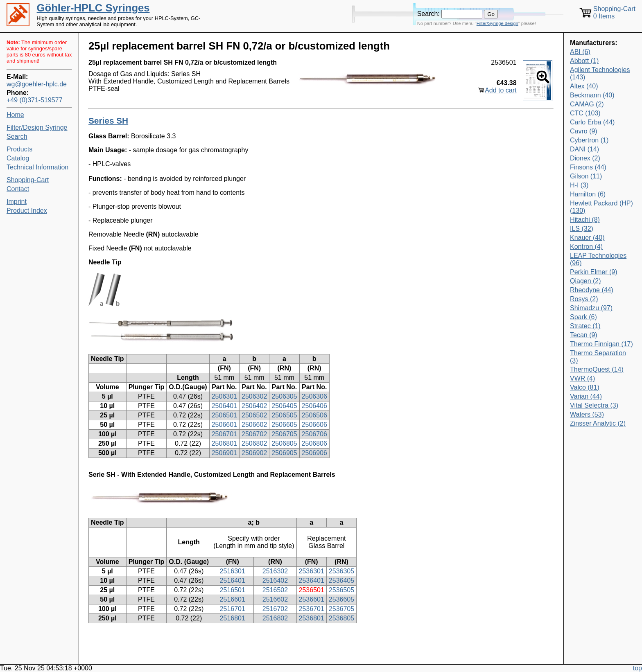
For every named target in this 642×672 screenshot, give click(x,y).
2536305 (341, 571)
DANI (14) (584, 149)
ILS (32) (582, 229)
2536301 (312, 571)
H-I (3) (579, 185)
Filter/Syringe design (497, 23)
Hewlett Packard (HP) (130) (601, 207)
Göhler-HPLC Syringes (93, 8)
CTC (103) (585, 113)
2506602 (254, 425)
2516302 (275, 571)
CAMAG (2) (587, 104)
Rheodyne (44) (592, 290)
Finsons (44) (588, 167)
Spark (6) (583, 317)
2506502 (254, 415)
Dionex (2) (585, 158)
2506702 (254, 434)
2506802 (254, 443)
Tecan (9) (584, 335)
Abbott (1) (584, 61)
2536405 (341, 581)
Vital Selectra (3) (594, 405)
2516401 (233, 581)
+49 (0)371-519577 (35, 100)
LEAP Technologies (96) (598, 259)
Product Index (27, 211)
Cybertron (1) (589, 140)
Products (19, 149)
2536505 (341, 590)
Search (17, 136)
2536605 (341, 599)
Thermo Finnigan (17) (601, 344)
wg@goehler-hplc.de (37, 84)
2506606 (314, 425)
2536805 (341, 618)
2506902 (254, 453)
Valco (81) (585, 387)
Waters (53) (587, 414)
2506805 (284, 443)
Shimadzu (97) (591, 308)
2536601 (312, 599)
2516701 (233, 609)
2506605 (284, 425)
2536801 (312, 618)
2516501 (233, 590)
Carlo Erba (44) (592, 122)
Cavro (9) (584, 131)
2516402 (275, 581)
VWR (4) (582, 378)
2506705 (284, 434)
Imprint (17, 202)
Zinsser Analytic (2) (598, 423)
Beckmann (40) (592, 95)
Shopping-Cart (28, 180)
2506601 (224, 425)
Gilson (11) (586, 176)
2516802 (275, 618)
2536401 (312, 581)
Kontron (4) (586, 247)
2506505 (284, 415)
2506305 (284, 396)
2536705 (341, 609)
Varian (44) (586, 396)
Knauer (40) (587, 238)
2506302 (254, 396)
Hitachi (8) (585, 220)
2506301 (224, 396)
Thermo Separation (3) (598, 357)
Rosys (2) (584, 299)
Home (15, 115)
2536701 (312, 609)
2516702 (275, 609)
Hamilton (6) (588, 194)
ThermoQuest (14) (597, 369)
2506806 (314, 443)
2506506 (314, 415)
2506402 (254, 406)
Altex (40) (584, 86)
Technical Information (37, 167)
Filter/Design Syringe (37, 127)
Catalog (18, 158)
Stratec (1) (585, 326)
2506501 (224, 415)
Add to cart (501, 90)
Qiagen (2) (585, 281)
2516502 (275, 590)
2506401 (224, 406)
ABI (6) (580, 52)
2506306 (314, 396)
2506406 (314, 406)
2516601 (233, 599)
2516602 (275, 599)
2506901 (224, 453)
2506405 (284, 406)
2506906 (314, 453)
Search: (428, 14)
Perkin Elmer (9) (594, 272)
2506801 (224, 443)
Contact (18, 189)
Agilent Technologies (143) (600, 73)
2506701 (224, 434)
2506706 (314, 434)
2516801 (233, 618)
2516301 (233, 571)
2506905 (284, 453)
